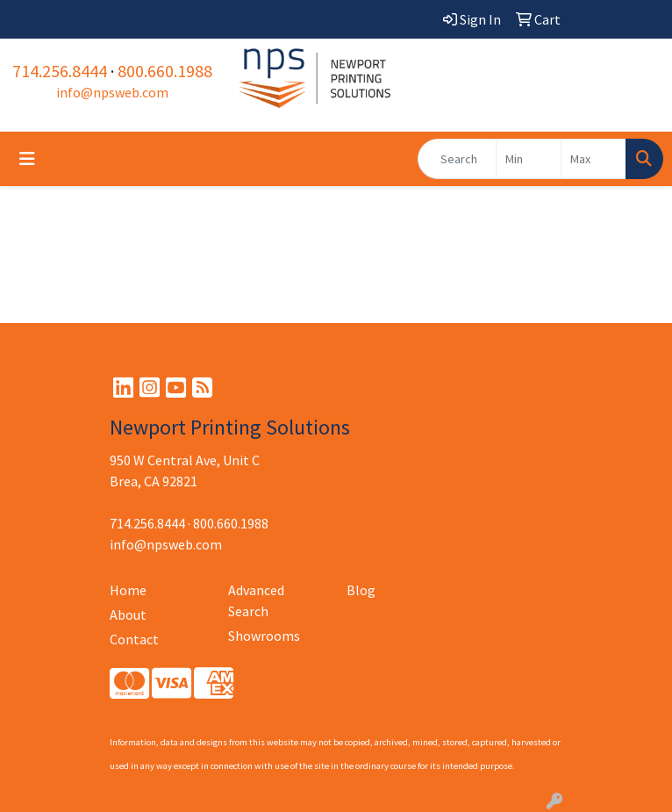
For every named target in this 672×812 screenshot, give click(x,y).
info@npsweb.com (112, 92)
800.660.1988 (165, 71)
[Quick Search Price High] (593, 159)
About (128, 614)
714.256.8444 (60, 71)
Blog (361, 590)
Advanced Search (256, 600)
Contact (134, 639)
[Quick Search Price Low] (529, 159)
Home (128, 590)
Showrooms (264, 636)
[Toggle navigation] (27, 159)
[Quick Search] (457, 159)
